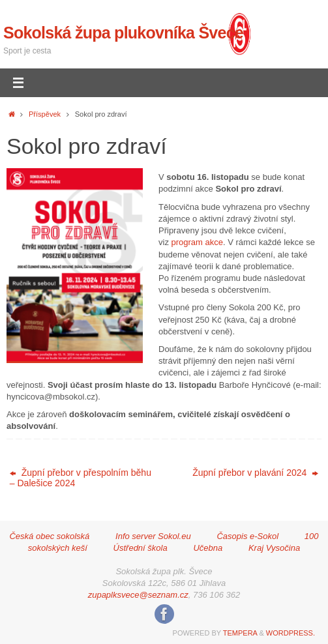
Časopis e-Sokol (247, 536)
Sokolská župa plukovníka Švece (123, 33)
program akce (197, 242)
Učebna (208, 548)
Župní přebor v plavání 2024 (255, 473)
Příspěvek (45, 114)
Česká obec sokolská (49, 536)
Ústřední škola (141, 548)
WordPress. (291, 633)
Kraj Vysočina (274, 548)
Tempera (240, 633)
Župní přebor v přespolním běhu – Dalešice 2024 (81, 478)
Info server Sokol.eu (153, 536)
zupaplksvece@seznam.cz (138, 595)
